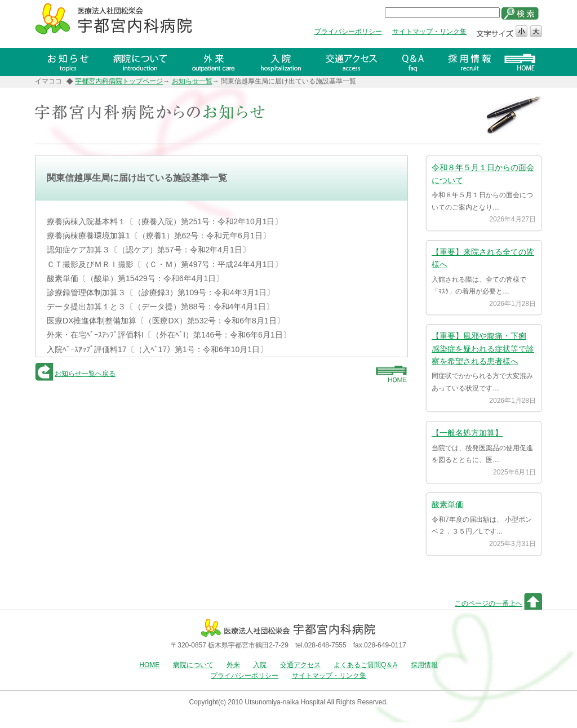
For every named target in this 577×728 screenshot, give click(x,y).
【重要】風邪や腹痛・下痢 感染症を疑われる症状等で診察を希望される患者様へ (483, 349)
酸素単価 (447, 504)
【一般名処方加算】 (467, 433)
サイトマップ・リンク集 (429, 32)
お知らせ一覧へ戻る (85, 374)
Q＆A (416, 62)
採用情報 (471, 62)
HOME (522, 62)
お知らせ (68, 62)
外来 (214, 62)
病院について (141, 62)
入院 (280, 62)
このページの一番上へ (489, 603)
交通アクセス (353, 62)
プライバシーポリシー (348, 32)
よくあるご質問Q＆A (365, 665)
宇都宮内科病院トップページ (119, 81)
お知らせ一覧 (192, 81)
